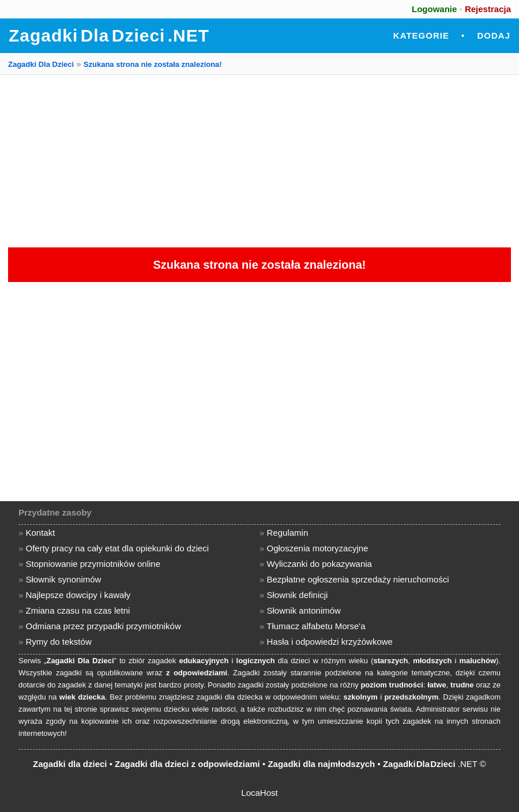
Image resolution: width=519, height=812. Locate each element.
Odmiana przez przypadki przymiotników (104, 626)
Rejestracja (488, 9)
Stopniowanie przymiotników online (93, 564)
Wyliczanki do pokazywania (319, 564)
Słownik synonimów (64, 579)
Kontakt (41, 533)
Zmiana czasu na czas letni (78, 610)
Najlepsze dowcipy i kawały (78, 595)
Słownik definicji (298, 595)
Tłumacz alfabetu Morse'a (316, 626)
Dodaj (494, 35)
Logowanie (434, 9)
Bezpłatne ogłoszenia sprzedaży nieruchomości (358, 579)
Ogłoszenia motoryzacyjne (318, 548)
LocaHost (259, 793)
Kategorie (421, 35)
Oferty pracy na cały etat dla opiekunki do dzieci (118, 548)
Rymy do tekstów (59, 642)
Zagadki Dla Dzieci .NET (109, 35)
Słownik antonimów (304, 610)
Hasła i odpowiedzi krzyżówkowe (330, 642)
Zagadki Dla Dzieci (41, 64)
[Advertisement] (259, 161)
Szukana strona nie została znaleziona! (153, 64)
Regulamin (288, 533)
